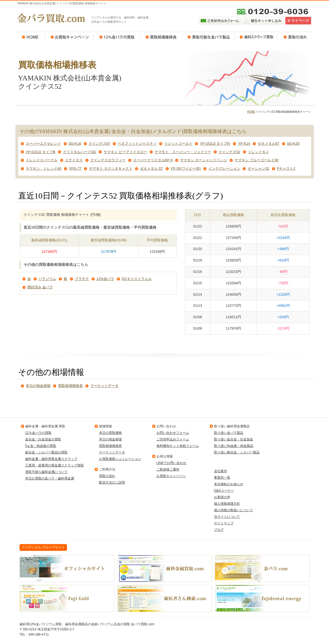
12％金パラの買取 (117, 37)
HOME (30, 37)
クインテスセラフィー (108, 160)
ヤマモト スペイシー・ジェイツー (183, 152)
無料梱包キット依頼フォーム (178, 446)
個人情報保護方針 (227, 504)
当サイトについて (227, 517)
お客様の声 (222, 497)
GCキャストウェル (137, 279)
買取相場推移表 (161, 37)
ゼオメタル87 (268, 143)
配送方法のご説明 (112, 482)
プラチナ (82, 279)
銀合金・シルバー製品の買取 (46, 452)
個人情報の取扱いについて (234, 510)
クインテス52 (229, 152)
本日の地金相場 (38, 386)
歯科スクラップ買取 (256, 37)
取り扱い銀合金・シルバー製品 (237, 452)
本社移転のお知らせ (229, 484)
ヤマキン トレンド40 (44, 168)
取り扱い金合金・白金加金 (234, 439)
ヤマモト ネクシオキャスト (111, 168)
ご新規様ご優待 (168, 469)
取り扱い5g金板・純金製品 (234, 446)
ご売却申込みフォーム (173, 439)
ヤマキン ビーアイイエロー (125, 152)
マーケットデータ (104, 386)
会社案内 (221, 471)
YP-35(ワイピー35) (186, 168)
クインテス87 (99, 143)
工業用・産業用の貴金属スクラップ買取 (55, 465)
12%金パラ (105, 279)
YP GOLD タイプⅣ (215, 143)
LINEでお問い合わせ (172, 463)
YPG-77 (75, 168)
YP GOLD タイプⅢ (41, 152)
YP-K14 (244, 143)
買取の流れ (296, 37)
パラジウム (47, 279)
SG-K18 (75, 143)
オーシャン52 (258, 168)
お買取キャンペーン (69, 37)
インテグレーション (224, 168)
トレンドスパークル (42, 160)
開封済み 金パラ (40, 287)
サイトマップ (224, 523)
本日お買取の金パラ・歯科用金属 (50, 478)
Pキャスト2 (286, 168)
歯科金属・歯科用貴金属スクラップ (51, 459)
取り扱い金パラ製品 (229, 433)
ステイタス (74, 160)
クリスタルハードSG (80, 152)
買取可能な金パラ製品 (209, 37)
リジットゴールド (178, 143)
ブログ (219, 530)
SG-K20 (293, 143)
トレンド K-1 (258, 152)
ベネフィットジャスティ (137, 143)
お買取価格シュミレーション (120, 459)
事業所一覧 (222, 478)
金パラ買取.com (51, 18)
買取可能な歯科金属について (46, 472)
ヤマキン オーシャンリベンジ (204, 160)
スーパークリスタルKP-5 (153, 160)
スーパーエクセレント (43, 143)
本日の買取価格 (110, 433)
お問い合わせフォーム (173, 433)
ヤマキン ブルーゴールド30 (256, 160)
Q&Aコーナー (224, 491)
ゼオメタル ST (151, 168)
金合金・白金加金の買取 (43, 439)
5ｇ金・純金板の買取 (41, 446)
